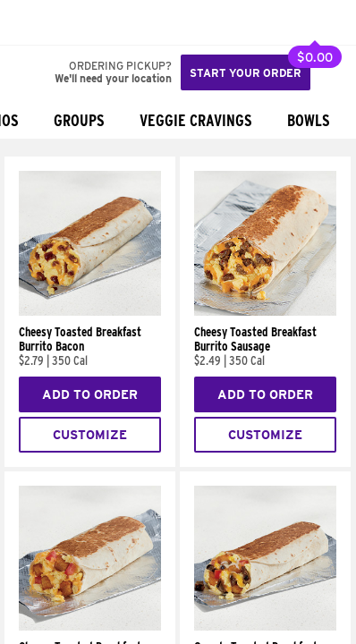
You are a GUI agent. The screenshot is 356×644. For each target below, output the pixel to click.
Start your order (246, 73)
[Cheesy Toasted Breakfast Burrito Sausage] (265, 311)
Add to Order (90, 394)
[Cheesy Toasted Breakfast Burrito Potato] (90, 626)
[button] (73, 22)
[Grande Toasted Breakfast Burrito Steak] (265, 626)
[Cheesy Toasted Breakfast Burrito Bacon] (90, 311)
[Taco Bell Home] (31, 22)
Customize (90, 435)
